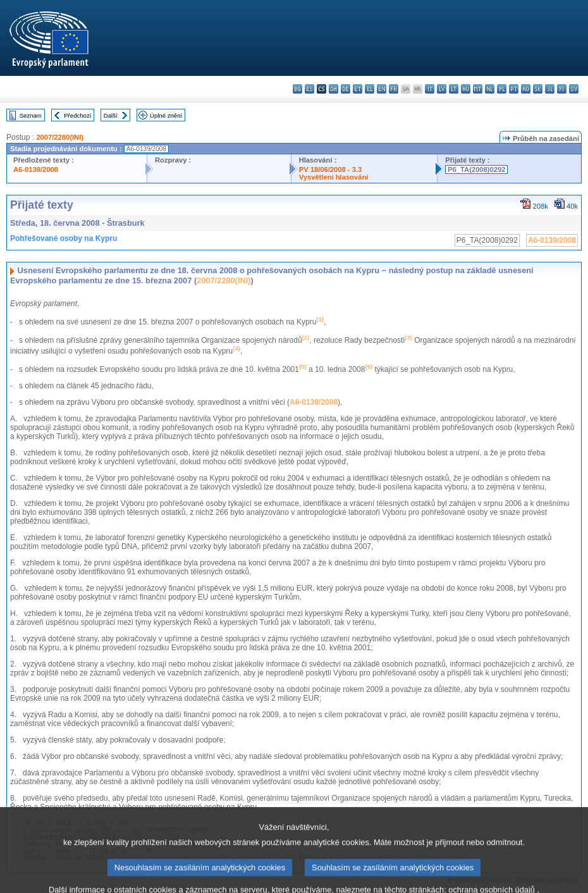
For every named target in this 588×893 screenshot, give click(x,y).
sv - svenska (574, 89)
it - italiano (430, 89)
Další (111, 115)
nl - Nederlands (490, 89)
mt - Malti (478, 89)
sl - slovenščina (550, 89)
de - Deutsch (346, 89)
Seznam (31, 115)
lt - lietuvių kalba (454, 89)
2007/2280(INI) (60, 137)
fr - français (394, 89)
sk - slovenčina (538, 89)
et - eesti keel (358, 89)
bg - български (297, 89)
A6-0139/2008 (36, 169)
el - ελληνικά (370, 89)
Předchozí (77, 115)
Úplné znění (166, 115)
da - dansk (334, 89)
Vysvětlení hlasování (334, 177)
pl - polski (502, 89)
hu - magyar (466, 89)
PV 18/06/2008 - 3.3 (331, 169)
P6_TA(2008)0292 (476, 169)
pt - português (514, 89)
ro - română (526, 89)
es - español (309, 89)
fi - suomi (562, 89)
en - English (382, 89)
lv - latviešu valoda (442, 89)
